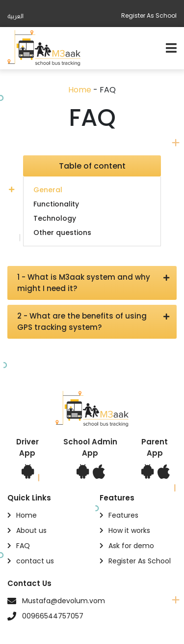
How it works (129, 530)
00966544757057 (53, 616)
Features (123, 515)
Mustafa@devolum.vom (64, 601)
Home (80, 90)
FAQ (23, 546)
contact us (35, 561)
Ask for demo (131, 546)
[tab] (92, 190)
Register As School (149, 15)
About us (31, 530)
